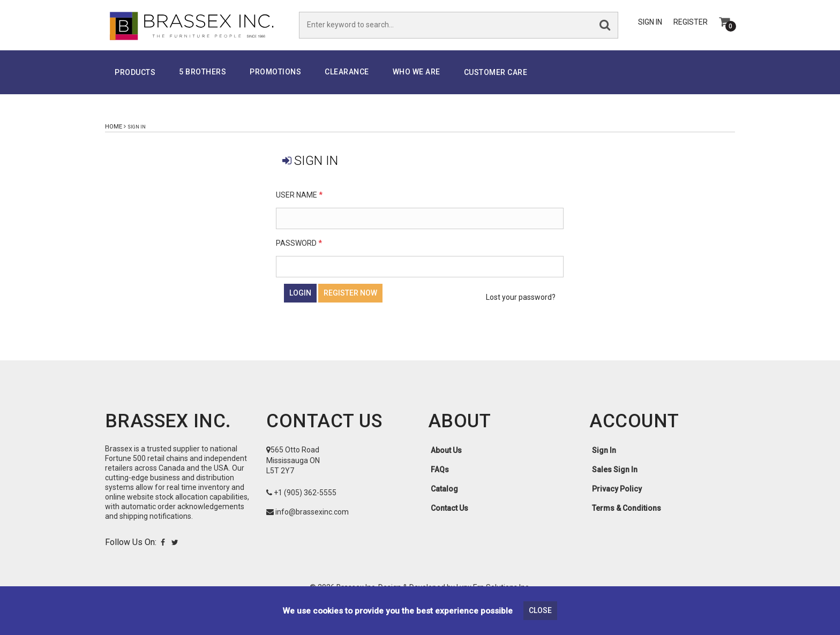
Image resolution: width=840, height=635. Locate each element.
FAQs (440, 480)
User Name (299, 205)
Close (540, 610)
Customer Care (496, 82)
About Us (446, 460)
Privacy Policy (617, 499)
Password (299, 253)
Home (114, 137)
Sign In (650, 27)
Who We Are (417, 82)
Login (300, 303)
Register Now (350, 303)
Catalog (444, 499)
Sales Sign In (615, 480)
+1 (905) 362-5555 (305, 503)
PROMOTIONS (275, 82)
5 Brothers (202, 82)
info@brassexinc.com (312, 522)
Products (135, 82)
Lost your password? (521, 307)
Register (691, 27)
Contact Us (449, 518)
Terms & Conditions (627, 518)
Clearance (347, 82)
